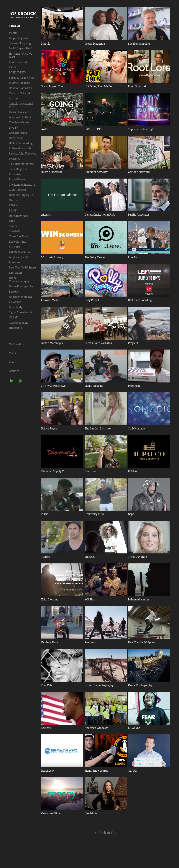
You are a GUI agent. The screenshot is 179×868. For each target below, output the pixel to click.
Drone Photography (21, 286)
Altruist (14, 98)
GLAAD (14, 318)
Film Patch (15, 273)
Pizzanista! (16, 174)
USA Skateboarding (21, 143)
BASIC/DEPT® (17, 73)
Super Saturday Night (22, 78)
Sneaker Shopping (20, 43)
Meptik (13, 33)
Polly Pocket (16, 138)
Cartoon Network (20, 93)
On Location (17, 344)
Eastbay (14, 292)
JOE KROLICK (22, 14)
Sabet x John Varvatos (22, 154)
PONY (13, 211)
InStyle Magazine (19, 83)
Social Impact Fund (20, 48)
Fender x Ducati (18, 257)
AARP (13, 67)
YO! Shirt (14, 247)
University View (19, 216)
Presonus (14, 262)
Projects (15, 26)
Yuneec (13, 226)
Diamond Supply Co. (21, 195)
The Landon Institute (22, 185)
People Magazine (19, 38)
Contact (14, 371)
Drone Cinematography (19, 280)
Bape (12, 221)
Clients (13, 353)
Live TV (14, 128)
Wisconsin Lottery (20, 117)
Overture (14, 200)
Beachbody (16, 307)
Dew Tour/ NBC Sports (23, 268)
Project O (15, 159)
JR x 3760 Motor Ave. (21, 164)
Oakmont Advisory (20, 88)
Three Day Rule (18, 236)
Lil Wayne (15, 302)
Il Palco (13, 205)
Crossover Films (18, 323)
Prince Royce (17, 179)
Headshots (15, 328)
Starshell (14, 231)
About (13, 362)
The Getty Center (19, 122)
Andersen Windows (21, 297)
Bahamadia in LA (19, 252)
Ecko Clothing (18, 242)
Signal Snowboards (20, 312)
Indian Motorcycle (20, 148)
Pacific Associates (20, 112)
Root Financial (18, 62)
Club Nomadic (18, 190)
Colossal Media (18, 133)
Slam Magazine (18, 169)
